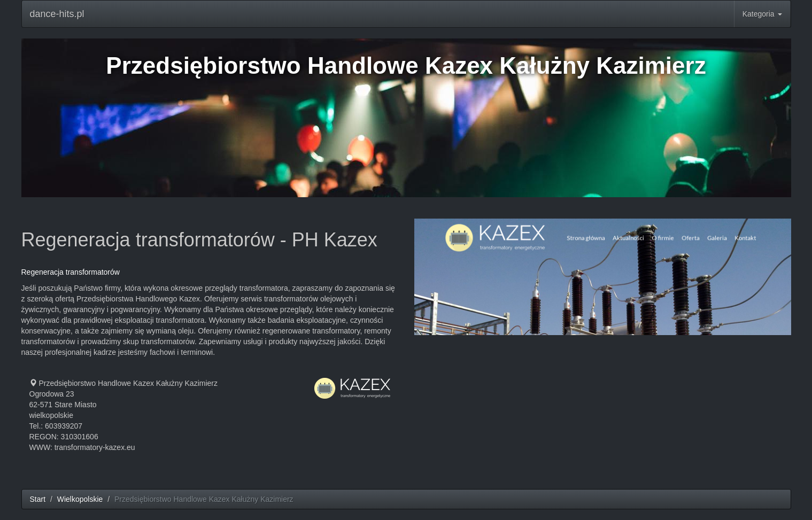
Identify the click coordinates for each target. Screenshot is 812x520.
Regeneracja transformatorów (71, 272)
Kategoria (762, 14)
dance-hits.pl (57, 14)
